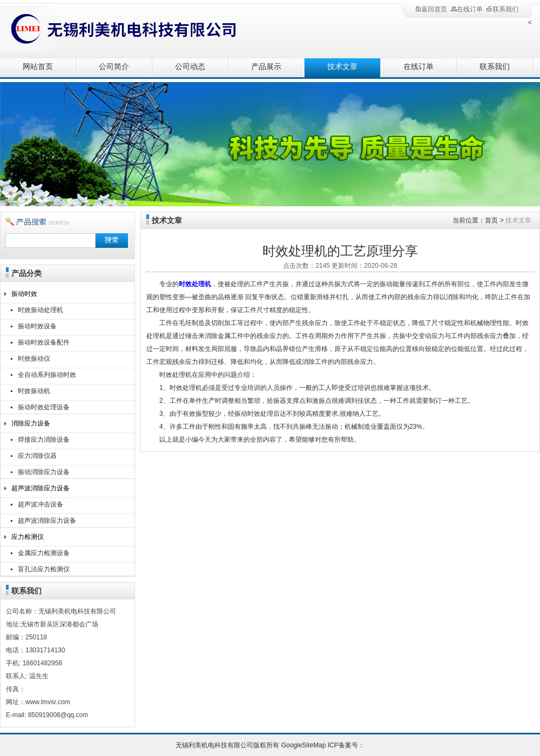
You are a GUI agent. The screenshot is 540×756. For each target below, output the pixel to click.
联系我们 (502, 9)
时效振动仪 (34, 359)
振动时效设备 (37, 326)
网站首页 (38, 67)
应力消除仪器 (37, 456)
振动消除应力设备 (44, 472)
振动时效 (24, 294)
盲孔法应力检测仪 (44, 569)
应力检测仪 (28, 537)
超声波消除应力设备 (40, 488)
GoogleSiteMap (304, 745)
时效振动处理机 (40, 310)
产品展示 (266, 67)
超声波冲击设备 (40, 504)
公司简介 (114, 67)
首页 (491, 220)
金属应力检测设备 (44, 553)
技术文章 (342, 67)
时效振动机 (34, 391)
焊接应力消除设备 (44, 440)
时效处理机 (195, 284)
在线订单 (467, 9)
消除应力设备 (31, 423)
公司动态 (190, 67)
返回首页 (431, 9)
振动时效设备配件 (44, 342)
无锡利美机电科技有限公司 (119, 28)
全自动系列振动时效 (47, 375)
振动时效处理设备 (44, 407)
